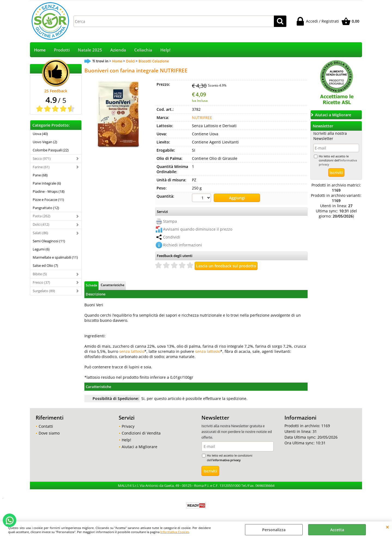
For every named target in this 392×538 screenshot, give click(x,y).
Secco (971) (42, 158)
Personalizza (274, 530)
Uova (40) (40, 134)
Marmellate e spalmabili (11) (55, 257)
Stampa (170, 221)
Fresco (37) (41, 282)
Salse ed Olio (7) (45, 265)
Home (40, 50)
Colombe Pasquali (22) (51, 150)
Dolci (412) (41, 224)
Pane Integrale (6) (47, 183)
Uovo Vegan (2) (45, 142)
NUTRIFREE (202, 117)
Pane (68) (40, 175)
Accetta (337, 530)
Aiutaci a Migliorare (140, 447)
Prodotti (62, 50)
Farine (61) (41, 167)
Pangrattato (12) (46, 208)
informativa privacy (227, 460)
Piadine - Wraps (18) (49, 191)
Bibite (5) (40, 274)
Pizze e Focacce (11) (48, 200)
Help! (165, 50)
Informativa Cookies (175, 532)
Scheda (91, 285)
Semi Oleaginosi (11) (49, 241)
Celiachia (143, 50)
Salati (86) (40, 233)
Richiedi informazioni (183, 245)
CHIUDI (388, 527)
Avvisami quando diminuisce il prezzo (198, 229)
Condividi (172, 237)
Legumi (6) (41, 249)
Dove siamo (49, 433)
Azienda (118, 50)
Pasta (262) (42, 216)
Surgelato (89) (44, 291)
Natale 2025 (90, 50)
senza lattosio (132, 351)
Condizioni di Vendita (141, 433)
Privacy (128, 426)
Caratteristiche (113, 285)
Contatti (46, 426)
